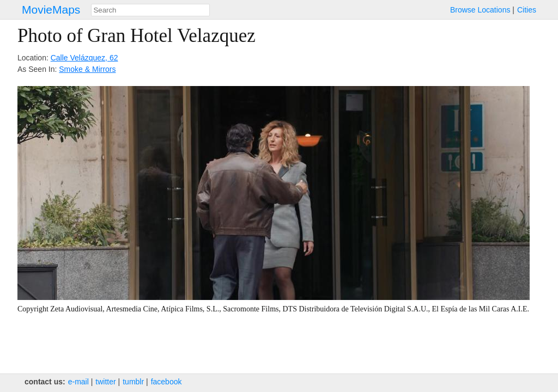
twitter (105, 382)
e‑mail (78, 382)
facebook (166, 382)
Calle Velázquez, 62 (84, 58)
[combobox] (150, 10)
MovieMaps (51, 10)
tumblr (133, 382)
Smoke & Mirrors (87, 69)
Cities (527, 10)
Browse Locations (480, 10)
